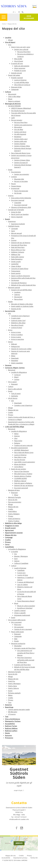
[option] (19, 769)
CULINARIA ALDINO (21, 478)
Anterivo (17, 436)
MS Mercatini (13, 712)
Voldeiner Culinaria (18, 252)
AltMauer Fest (16, 254)
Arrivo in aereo (16, 337)
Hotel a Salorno (13, 688)
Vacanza (8, 365)
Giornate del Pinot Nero (19, 245)
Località (8, 38)
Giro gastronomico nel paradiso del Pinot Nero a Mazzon (26, 653)
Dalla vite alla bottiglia (22, 66)
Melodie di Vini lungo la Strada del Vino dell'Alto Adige (25, 668)
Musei (10, 99)
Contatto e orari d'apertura (23, 405)
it (14, 12)
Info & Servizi (13, 398)
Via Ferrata (18, 193)
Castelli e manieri (20, 610)
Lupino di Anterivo (20, 80)
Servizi (10, 342)
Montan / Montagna (21, 556)
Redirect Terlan (11, 726)
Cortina (17, 379)
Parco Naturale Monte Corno (21, 153)
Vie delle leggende (20, 134)
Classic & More (16, 266)
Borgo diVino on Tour (18, 250)
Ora (15, 554)
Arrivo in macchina (17, 339)
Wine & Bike (18, 59)
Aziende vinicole (16, 73)
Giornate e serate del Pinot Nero (25, 648)
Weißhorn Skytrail (20, 481)
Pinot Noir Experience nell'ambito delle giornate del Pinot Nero (26, 660)
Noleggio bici (16, 346)
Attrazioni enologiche (18, 643)
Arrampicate (15, 188)
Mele (16, 639)
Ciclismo (14, 177)
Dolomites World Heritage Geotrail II (23, 150)
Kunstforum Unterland (25, 608)
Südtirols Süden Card (18, 320)
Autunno (8, 735)
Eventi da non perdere (19, 469)
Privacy (11, 415)
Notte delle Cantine (18, 257)
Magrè (16, 377)
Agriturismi (9, 530)
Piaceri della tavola (17, 632)
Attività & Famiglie (14, 497)
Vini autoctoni (19, 627)
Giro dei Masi (19, 129)
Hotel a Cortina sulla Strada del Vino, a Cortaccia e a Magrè (21, 418)
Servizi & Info (10, 311)
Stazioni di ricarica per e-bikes (21, 349)
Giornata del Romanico (19, 283)
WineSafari (18, 646)
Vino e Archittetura (13, 719)
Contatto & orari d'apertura (20, 316)
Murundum (18, 127)
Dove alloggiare (29, 17)
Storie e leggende (17, 217)
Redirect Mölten (11, 728)
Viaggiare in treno (12, 526)
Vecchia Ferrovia (20, 460)
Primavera (9, 738)
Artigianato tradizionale (22, 615)
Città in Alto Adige (14, 96)
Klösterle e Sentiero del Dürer (25, 588)
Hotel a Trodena (14, 521)
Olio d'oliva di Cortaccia (22, 85)
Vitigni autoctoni (20, 68)
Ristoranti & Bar (16, 87)
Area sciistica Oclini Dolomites (21, 198)
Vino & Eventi (19, 61)
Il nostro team (16, 318)
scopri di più (19, 790)
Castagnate (15, 89)
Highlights (15, 396)
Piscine (13, 184)
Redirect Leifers (11, 731)
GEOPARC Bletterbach (21, 450)
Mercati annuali (16, 233)
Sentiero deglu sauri (21, 139)
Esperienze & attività (18, 224)
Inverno (11, 196)
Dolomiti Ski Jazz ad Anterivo (21, 243)
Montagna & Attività (13, 104)
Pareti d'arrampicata (21, 191)
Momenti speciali (14, 287)
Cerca (7, 544)
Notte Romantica (17, 259)
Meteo (13, 356)
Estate (10, 170)
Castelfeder (10, 547)
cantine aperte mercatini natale (19, 709)
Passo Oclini (18, 441)
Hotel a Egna (12, 686)
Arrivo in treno (16, 332)
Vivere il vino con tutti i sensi (21, 47)
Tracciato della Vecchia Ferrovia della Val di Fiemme (23, 114)
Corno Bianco (19, 467)
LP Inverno (12, 714)
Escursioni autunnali (21, 488)
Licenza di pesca (17, 328)
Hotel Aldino (12, 511)
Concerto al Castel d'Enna (20, 269)
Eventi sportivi (16, 273)
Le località (14, 552)
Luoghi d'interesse (20, 568)
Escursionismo (16, 172)
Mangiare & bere (14, 490)
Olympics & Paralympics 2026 (21, 207)
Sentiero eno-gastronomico (23, 125)
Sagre (13, 231)
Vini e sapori (12, 382)
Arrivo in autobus (17, 335)
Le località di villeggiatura (17, 549)
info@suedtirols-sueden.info (19, 819)
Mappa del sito (12, 24)
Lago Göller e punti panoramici (25, 462)
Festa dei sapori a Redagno (23, 483)
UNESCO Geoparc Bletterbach (21, 108)
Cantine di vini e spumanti (23, 629)
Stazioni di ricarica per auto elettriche (20, 352)
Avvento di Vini (16, 309)
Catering (17, 295)
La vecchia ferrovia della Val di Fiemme (26, 593)
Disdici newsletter (17, 363)
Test (7, 717)
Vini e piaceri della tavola (17, 620)
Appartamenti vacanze (14, 533)
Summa (14, 240)
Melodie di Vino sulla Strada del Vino (23, 285)
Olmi (16, 438)
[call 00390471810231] (20, 817)
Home (4, 24)
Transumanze (16, 271)
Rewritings (9, 707)
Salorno (17, 561)
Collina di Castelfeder (21, 563)
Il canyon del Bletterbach (26, 582)
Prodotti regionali (17, 78)
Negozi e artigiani (14, 101)
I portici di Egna (23, 575)
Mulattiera (18, 137)
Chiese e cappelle (20, 613)
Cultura (8, 92)
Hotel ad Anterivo (14, 519)
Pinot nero (18, 625)
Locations (17, 292)
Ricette (16, 641)
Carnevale (14, 229)
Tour (10, 702)
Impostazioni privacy (20, 858)
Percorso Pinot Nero (24, 52)
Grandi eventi (10, 528)
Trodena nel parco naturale (23, 445)
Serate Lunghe (16, 262)
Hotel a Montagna (14, 684)
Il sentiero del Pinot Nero (22, 665)
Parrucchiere (18, 299)
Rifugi (16, 495)
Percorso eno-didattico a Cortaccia (25, 55)
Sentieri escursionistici (22, 174)
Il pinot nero (21, 573)
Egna (16, 559)
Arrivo (10, 330)
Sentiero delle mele (20, 141)
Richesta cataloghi (14, 693)
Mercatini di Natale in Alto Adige (22, 304)
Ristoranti (14, 384)
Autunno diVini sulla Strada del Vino (23, 278)
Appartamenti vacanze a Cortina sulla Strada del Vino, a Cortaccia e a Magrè (21, 423)
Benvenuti (12, 370)
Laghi (13, 118)
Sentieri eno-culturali (21, 49)
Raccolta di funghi (17, 325)
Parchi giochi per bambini (20, 214)
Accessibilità (10, 724)
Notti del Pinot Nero (18, 247)
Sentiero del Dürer (20, 132)
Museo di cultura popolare (26, 606)
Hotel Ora (12, 681)
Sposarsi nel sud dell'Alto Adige (21, 290)
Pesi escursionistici (15, 502)
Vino (10, 45)
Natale (10, 302)
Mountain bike (19, 179)
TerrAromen (15, 280)
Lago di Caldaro (22, 585)
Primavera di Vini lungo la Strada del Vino (23, 237)
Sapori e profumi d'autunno (21, 276)
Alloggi (10, 40)
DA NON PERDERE (14, 106)
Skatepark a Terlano (13, 721)
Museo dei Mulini (20, 464)
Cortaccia (17, 375)
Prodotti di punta (20, 71)
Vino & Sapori (10, 42)
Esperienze (12, 221)
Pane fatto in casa (20, 457)
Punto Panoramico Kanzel (26, 601)
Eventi (7, 219)
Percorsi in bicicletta (21, 181)
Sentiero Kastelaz (20, 144)
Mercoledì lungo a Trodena (23, 474)
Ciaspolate (18, 203)
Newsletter (15, 361)
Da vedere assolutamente (19, 448)
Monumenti (12, 94)
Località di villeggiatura (19, 372)
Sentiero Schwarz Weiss (22, 146)
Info (9, 313)
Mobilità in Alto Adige (18, 323)
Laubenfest (15, 264)
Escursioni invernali (18, 200)
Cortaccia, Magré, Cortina (15, 368)
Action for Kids (16, 212)
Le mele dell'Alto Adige (22, 82)
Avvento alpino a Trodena (23, 476)
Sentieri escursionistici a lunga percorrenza (21, 157)
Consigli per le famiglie (16, 210)
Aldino (16, 434)
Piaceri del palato (14, 75)
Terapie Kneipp (16, 186)
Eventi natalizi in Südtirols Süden (22, 306)
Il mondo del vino (17, 63)
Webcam (14, 344)
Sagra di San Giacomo (22, 471)
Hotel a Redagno (14, 514)
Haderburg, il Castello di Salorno (25, 579)
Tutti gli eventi (16, 394)
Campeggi (9, 537)
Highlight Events (14, 226)
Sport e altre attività (15, 389)
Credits (11, 412)
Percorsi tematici (17, 120)
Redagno (17, 443)
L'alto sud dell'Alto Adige (15, 427)
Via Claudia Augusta (18, 111)
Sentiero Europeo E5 (21, 163)
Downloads (15, 358)
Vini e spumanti (16, 622)
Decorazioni (18, 297)
